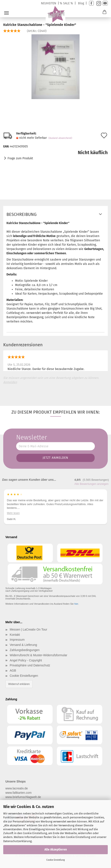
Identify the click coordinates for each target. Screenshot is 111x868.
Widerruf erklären (19, 684)
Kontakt (15, 635)
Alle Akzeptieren (56, 850)
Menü (6, 13)
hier (76, 604)
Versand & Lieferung (23, 645)
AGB (13, 670)
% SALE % (66, 3)
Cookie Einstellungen (24, 676)
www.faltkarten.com (18, 793)
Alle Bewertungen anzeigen (91, 484)
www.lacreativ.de (17, 788)
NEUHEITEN (49, 3)
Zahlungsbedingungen (25, 650)
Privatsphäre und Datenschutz (30, 665)
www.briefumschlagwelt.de (23, 797)
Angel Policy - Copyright (26, 660)
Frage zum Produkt (20, 158)
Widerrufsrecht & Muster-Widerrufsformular (38, 655)
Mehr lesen (13, 509)
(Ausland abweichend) (60, 138)
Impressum (17, 640)
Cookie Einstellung (55, 860)
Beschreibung (22, 214)
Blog (81, 3)
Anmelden (10, 382)
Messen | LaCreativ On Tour (28, 629)
